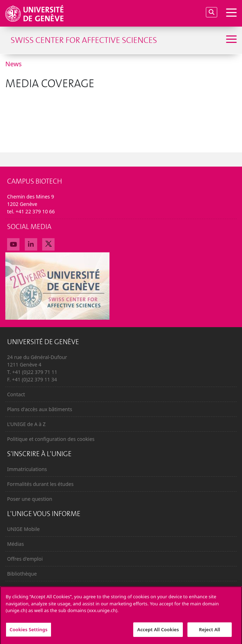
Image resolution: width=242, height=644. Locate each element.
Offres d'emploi (25, 559)
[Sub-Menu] (230, 40)
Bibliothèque (22, 574)
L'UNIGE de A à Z (26, 424)
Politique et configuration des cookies (51, 439)
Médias (15, 544)
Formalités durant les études (40, 484)
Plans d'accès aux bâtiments (40, 409)
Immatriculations (27, 469)
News (13, 64)
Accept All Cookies (158, 632)
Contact (16, 394)
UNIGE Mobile (23, 529)
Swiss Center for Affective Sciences (84, 40)
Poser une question (30, 499)
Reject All (210, 632)
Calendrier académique (34, 589)
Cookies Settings (29, 632)
